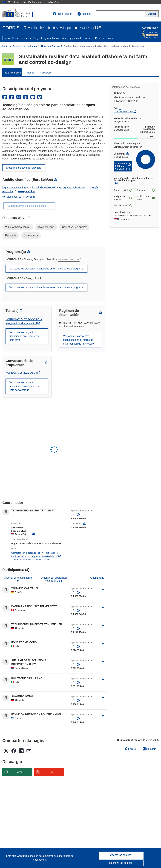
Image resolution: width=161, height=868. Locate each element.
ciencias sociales (12, 197)
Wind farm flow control (18, 227)
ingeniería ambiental (43, 188)
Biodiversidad (123, 206)
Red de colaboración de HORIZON (30, 560)
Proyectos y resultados (46, 38)
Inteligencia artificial (123, 198)
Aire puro (146, 190)
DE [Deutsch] (5, 97)
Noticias (88, 38)
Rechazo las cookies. (121, 863)
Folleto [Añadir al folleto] (130, 748)
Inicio (7, 38)
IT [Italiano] (33, 97)
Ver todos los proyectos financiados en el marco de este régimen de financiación (79, 340)
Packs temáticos (21, 38)
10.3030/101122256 (123, 112)
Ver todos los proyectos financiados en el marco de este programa (46, 269)
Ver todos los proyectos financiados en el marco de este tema (24, 336)
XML (20, 772)
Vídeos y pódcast (71, 38)
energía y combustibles (72, 188)
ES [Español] (19, 97)
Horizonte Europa (50, 46)
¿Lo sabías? (51, 2)
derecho (31, 197)
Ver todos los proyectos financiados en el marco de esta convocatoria (24, 386)
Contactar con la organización (27, 553)
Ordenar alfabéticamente (18, 578)
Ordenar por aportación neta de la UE (54, 579)
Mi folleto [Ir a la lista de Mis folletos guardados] (150, 749)
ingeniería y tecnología (15, 188)
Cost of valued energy (74, 227)
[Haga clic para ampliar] (103, 590)
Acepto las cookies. (121, 855)
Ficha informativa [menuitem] (12, 73)
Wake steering (46, 227)
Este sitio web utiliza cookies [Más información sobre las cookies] (22, 856)
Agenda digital (123, 190)
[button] (84, 14)
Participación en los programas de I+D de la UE (36, 556)
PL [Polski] (40, 97)
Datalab (99, 38)
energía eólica (26, 191)
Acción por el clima (146, 198)
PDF (51, 772)
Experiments (31, 235)
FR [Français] (26, 97)
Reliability (11, 235)
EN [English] (12, 97)
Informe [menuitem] (30, 73)
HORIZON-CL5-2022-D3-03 (23, 373)
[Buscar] (152, 14)
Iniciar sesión (62, 14)
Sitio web (52, 553)
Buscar (111, 38)
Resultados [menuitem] (46, 73)
